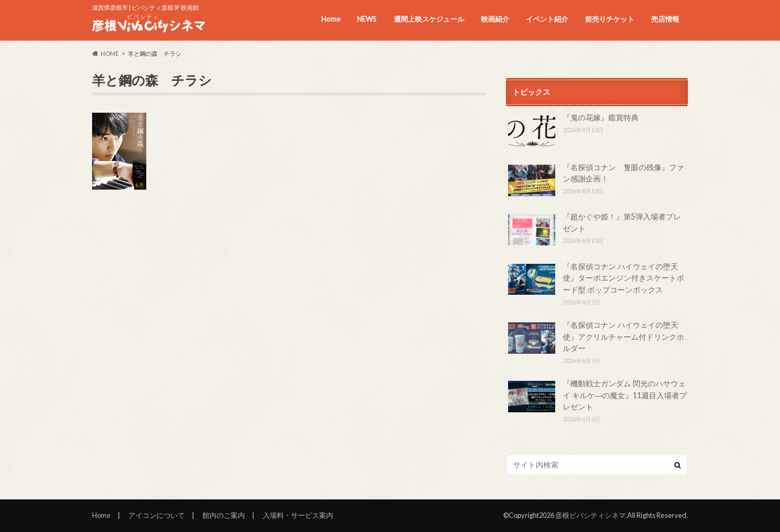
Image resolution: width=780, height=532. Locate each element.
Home (331, 19)
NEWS (367, 19)
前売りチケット (610, 19)
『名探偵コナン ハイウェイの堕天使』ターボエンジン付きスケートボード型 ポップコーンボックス (623, 278)
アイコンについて (157, 515)
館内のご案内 (224, 515)
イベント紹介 (547, 19)
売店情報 (665, 19)
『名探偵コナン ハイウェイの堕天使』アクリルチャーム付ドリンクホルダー (623, 336)
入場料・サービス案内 (298, 515)
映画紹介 (495, 19)
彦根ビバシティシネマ (590, 515)
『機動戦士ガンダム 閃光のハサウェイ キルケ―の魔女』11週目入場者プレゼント (625, 395)
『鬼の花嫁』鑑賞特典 (601, 117)
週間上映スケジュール (429, 19)
